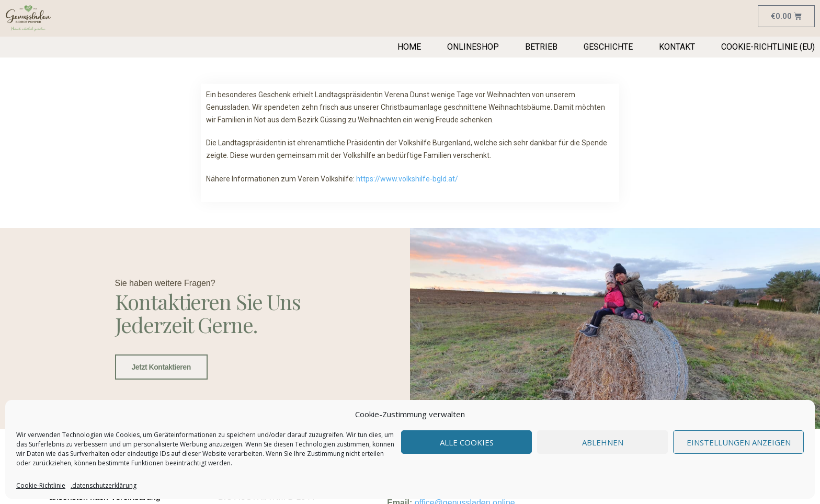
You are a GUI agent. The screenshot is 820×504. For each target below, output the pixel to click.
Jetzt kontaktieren (161, 367)
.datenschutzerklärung (104, 485)
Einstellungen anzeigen (739, 442)
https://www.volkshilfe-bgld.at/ (407, 179)
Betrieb (541, 47)
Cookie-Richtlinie (41, 485)
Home (409, 47)
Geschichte (608, 47)
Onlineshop (473, 47)
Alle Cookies (467, 442)
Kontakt (677, 47)
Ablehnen (603, 442)
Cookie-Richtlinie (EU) (768, 47)
